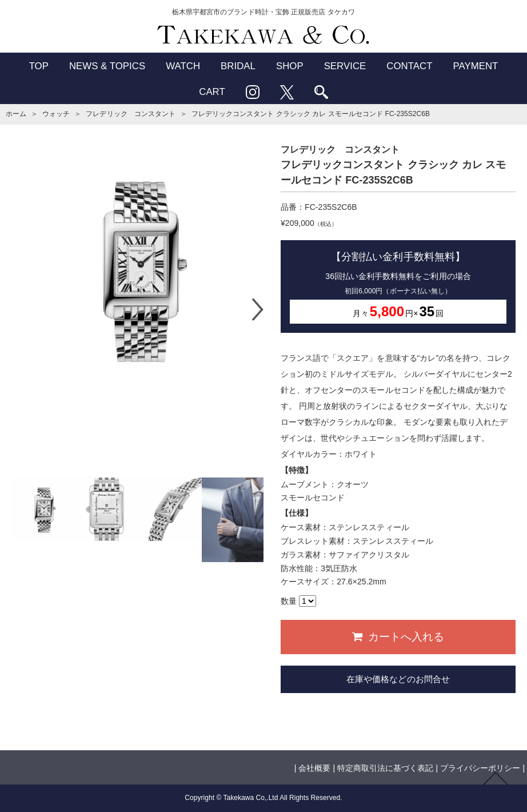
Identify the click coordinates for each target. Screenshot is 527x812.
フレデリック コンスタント (131, 114)
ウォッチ (56, 114)
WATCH (183, 66)
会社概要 (314, 768)
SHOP (290, 66)
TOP (39, 66)
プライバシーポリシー (480, 768)
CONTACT (409, 66)
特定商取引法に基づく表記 (385, 768)
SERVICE (345, 66)
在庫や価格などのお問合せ (398, 679)
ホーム (16, 114)
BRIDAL (238, 66)
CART (212, 92)
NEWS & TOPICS (107, 66)
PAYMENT (475, 66)
